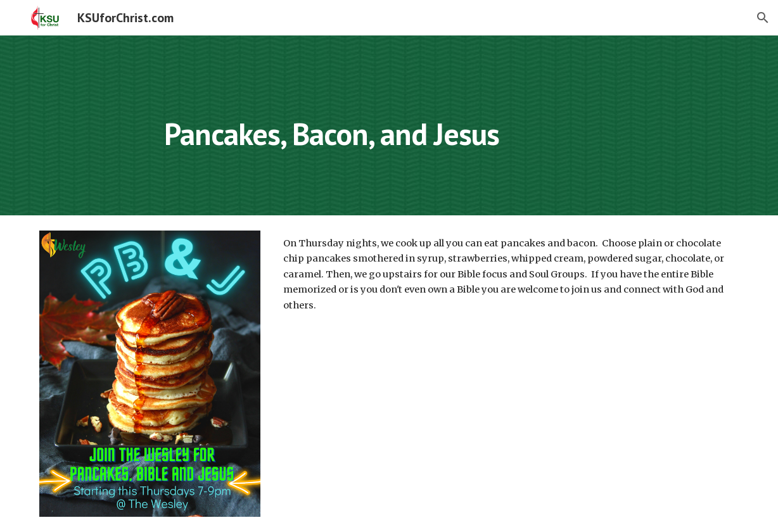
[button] (763, 18)
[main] (449, 125)
